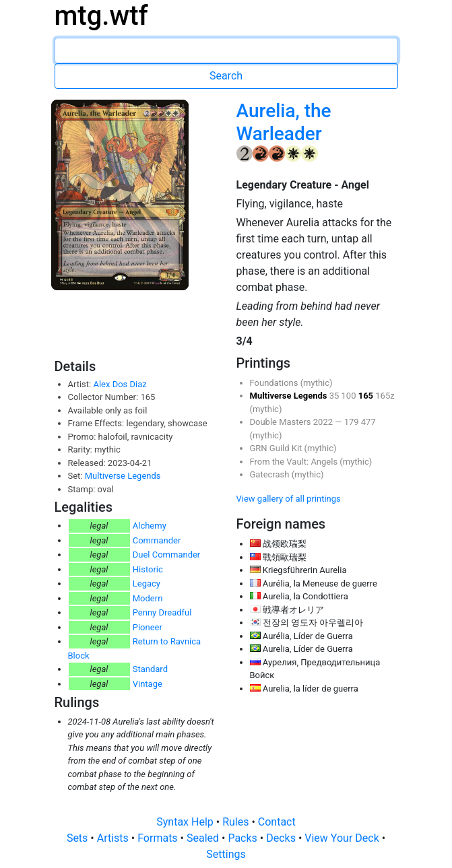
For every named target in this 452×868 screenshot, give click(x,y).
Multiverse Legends (123, 476)
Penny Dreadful (162, 612)
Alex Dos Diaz (120, 384)
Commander (157, 540)
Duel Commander (167, 555)
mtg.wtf (101, 16)
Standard (150, 669)
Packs (244, 838)
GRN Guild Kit (277, 448)
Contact (277, 822)
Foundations (275, 383)
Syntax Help (186, 822)
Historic (148, 569)
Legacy (147, 583)
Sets (78, 838)
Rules (237, 822)
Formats (159, 838)
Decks (282, 838)
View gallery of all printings (289, 499)
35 (335, 396)
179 (353, 422)
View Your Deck (343, 838)
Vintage (148, 684)
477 (368, 422)
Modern (148, 598)
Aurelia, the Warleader (284, 122)
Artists (114, 838)
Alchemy (150, 526)
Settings (226, 854)
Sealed (204, 838)
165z (385, 396)
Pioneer (148, 627)
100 (350, 396)
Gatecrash (271, 474)
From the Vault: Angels (295, 462)
